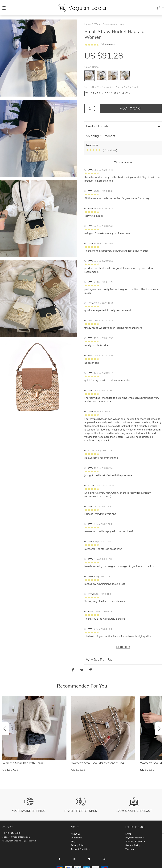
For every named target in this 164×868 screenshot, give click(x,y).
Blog (73, 842)
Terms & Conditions (81, 849)
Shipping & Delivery (135, 842)
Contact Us (76, 838)
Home (87, 24)
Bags (121, 24)
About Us (76, 834)
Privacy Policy (78, 845)
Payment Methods (135, 838)
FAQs (128, 834)
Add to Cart (131, 109)
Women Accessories (105, 24)
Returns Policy (133, 845)
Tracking (130, 849)
